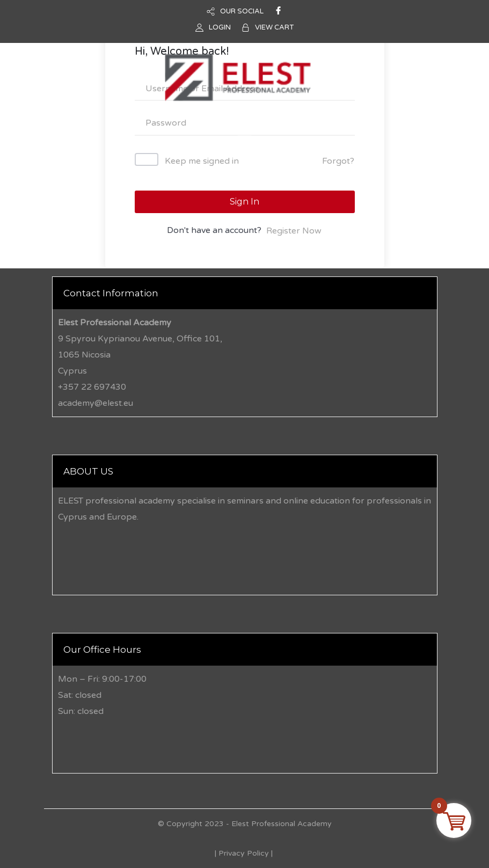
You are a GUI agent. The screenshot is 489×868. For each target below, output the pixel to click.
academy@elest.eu (96, 403)
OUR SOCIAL (242, 11)
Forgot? (338, 161)
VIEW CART (274, 27)
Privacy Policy (244, 853)
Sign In (245, 202)
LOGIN (220, 27)
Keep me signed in (202, 161)
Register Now (294, 231)
